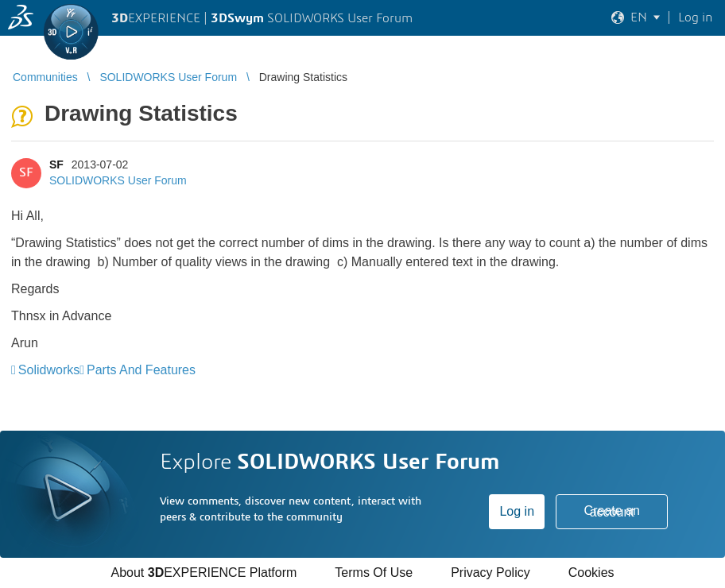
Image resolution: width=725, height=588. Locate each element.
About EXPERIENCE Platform (204, 573)
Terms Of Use (374, 573)
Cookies (591, 573)
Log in (517, 511)
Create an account (612, 511)
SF (56, 164)
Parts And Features (141, 370)
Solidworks (49, 370)
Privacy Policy (490, 573)
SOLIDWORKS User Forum (118, 180)
